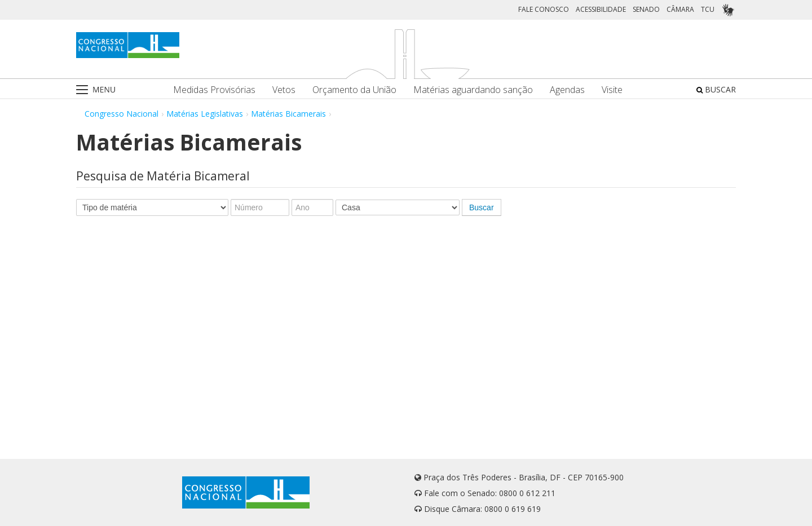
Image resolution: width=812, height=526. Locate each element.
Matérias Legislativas (205, 114)
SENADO (646, 9)
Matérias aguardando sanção (473, 90)
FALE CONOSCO (544, 9)
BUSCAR (716, 89)
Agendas (567, 90)
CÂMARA (680, 9)
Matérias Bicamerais (288, 114)
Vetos (284, 90)
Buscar (482, 207)
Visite (612, 90)
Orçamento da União (354, 90)
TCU (708, 9)
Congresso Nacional (122, 114)
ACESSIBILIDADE (601, 9)
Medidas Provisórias (214, 90)
